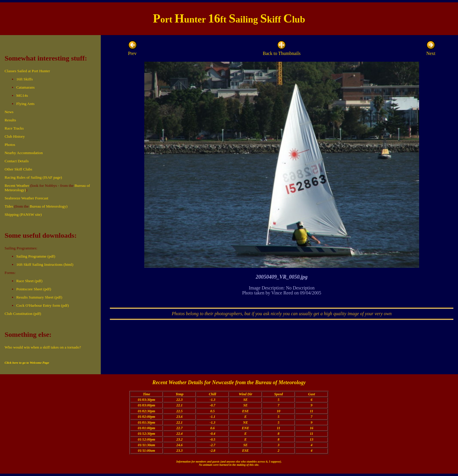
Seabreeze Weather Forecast (27, 198)
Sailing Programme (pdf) (36, 256)
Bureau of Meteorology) (48, 206)
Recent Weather (17, 186)
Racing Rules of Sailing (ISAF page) (33, 177)
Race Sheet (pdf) (30, 281)
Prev (133, 51)
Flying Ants (26, 104)
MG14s (22, 95)
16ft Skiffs (25, 79)
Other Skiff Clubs (19, 169)
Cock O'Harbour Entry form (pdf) (43, 305)
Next (431, 51)
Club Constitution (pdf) (23, 314)
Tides (9, 206)
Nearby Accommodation (24, 153)
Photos (10, 145)
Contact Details (17, 161)
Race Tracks (14, 128)
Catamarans (26, 87)
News (9, 112)
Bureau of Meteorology (280, 382)
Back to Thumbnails (282, 51)
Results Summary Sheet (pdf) (39, 297)
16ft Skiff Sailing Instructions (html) (45, 264)
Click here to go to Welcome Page (27, 363)
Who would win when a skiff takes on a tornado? (43, 347)
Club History (15, 136)
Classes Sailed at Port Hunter (27, 71)
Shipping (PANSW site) (23, 214)
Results (10, 120)
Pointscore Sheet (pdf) (34, 289)
